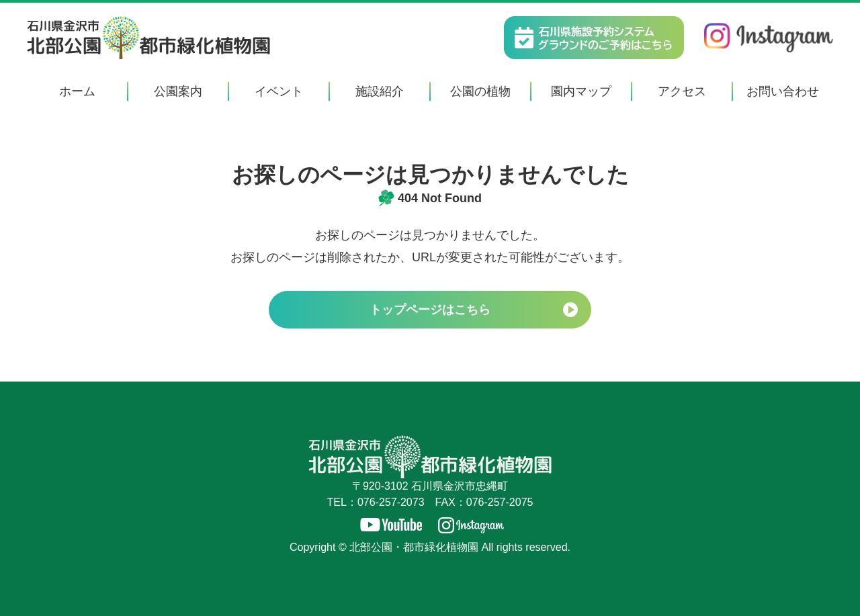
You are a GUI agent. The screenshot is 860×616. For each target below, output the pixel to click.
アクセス (682, 91)
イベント (279, 91)
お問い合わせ (783, 91)
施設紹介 (380, 91)
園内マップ (581, 91)
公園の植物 (480, 91)
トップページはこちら (430, 310)
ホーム (77, 91)
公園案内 (178, 91)
